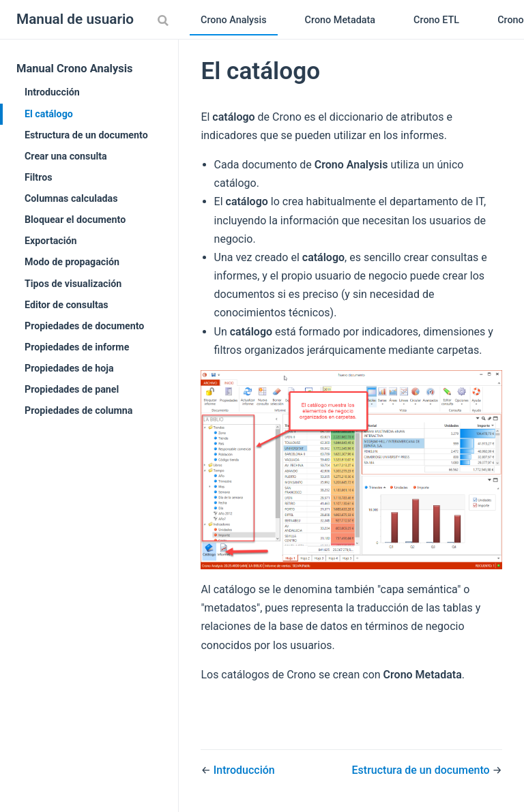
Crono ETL (436, 20)
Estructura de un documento (86, 135)
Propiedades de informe (77, 347)
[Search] (164, 20)
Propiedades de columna (78, 410)
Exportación (51, 241)
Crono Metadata (340, 20)
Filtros (39, 177)
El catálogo (49, 114)
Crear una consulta (66, 156)
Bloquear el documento (75, 220)
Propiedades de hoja (69, 368)
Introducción (52, 92)
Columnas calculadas (71, 198)
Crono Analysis (234, 20)
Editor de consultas (67, 305)
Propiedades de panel (72, 389)
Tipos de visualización (73, 284)
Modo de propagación (72, 262)
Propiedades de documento (84, 326)
